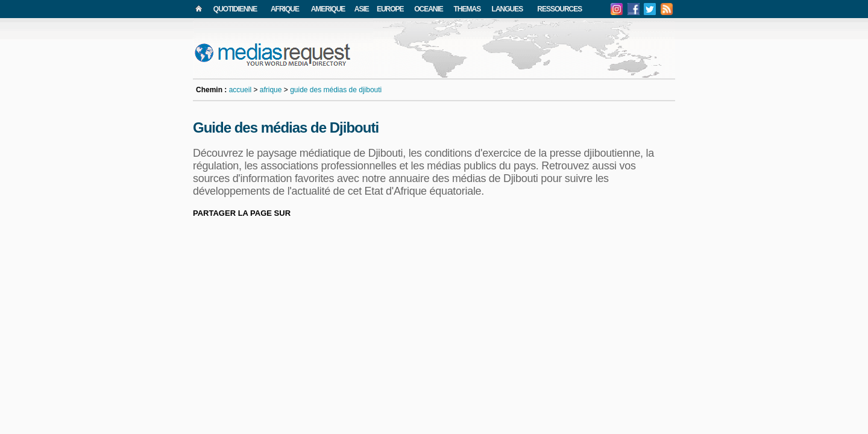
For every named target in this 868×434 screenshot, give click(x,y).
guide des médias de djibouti (336, 90)
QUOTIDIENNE (235, 9)
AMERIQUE (328, 9)
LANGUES (508, 9)
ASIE (362, 9)
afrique (271, 90)
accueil (240, 90)
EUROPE (390, 9)
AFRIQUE (285, 9)
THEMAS (467, 9)
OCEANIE (429, 9)
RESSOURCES (559, 9)
